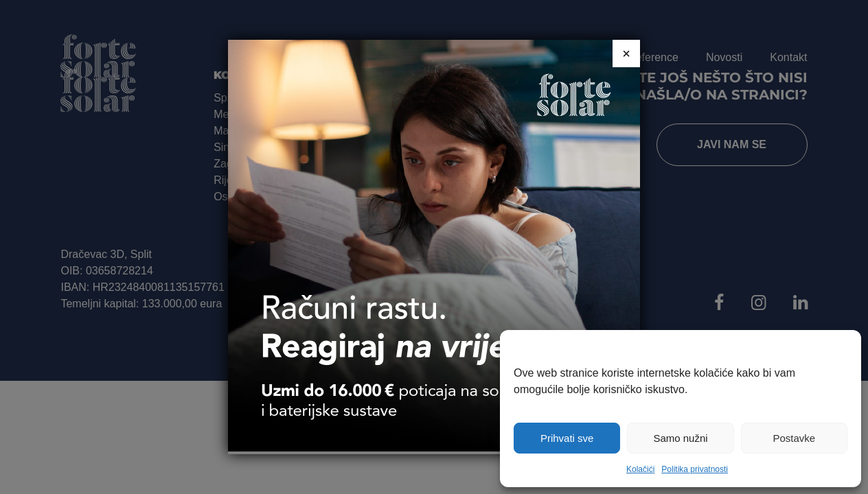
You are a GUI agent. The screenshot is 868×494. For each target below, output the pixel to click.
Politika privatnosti (695, 469)
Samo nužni (680, 438)
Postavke (794, 438)
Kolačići (640, 469)
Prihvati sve (567, 438)
